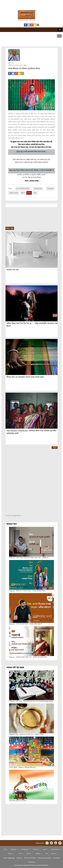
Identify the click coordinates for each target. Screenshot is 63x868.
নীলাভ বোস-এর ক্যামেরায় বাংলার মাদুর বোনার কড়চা (25, 377)
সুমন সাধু (11, 63)
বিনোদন (36, 849)
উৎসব (29, 854)
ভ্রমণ (45, 849)
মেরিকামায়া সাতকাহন (14, 193)
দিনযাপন (54, 854)
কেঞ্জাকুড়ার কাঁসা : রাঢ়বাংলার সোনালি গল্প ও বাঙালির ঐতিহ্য (26, 734)
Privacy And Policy (30, 858)
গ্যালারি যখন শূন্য (13, 270)
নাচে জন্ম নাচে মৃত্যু (38, 189)
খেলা (20, 854)
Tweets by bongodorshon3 (13, 516)
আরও (55, 447)
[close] (59, 36)
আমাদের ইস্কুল (50, 189)
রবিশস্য (23, 193)
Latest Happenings (9, 858)
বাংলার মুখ (25, 849)
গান (47, 854)
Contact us (31, 862)
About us (19, 858)
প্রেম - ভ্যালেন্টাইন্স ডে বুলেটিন (23, 189)
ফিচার (35, 193)
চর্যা (5, 849)
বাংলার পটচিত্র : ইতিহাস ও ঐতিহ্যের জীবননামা (22, 768)
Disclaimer (57, 858)
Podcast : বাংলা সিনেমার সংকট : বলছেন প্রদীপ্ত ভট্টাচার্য (25, 624)
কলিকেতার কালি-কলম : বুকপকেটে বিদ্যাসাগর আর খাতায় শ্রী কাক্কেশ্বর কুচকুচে (31, 701)
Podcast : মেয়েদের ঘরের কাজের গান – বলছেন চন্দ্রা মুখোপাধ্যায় (28, 657)
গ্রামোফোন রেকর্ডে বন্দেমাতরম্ (18, 801)
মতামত (38, 854)
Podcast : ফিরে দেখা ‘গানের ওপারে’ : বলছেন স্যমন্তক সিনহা (27, 591)
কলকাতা (14, 849)
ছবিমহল (29, 193)
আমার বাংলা (55, 849)
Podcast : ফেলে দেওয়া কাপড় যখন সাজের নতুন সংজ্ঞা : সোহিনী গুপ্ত (29, 558)
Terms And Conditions (44, 858)
